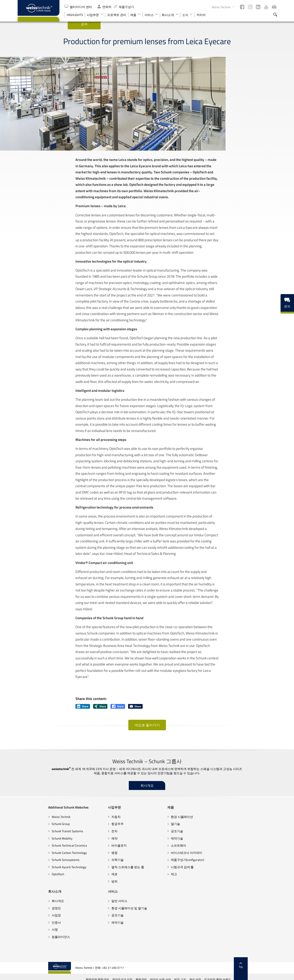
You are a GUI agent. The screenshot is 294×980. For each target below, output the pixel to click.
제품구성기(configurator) (157, 880)
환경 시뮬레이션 (151, 837)
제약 (84, 859)
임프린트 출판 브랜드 (248, 974)
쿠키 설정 (226, 974)
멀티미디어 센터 (79, 7)
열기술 (145, 844)
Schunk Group (30, 844)
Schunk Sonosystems (35, 880)
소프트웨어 (148, 866)
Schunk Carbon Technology (39, 873)
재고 (143, 895)
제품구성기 (124, 7)
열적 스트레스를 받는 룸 (97, 887)
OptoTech (27, 895)
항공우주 (87, 844)
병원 (84, 873)
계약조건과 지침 (153, 974)
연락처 (104, 7)
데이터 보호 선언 (191, 974)
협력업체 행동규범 (128, 974)
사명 (203, 866)
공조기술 (146, 852)
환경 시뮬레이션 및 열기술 (39, 929)
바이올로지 (88, 866)
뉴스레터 (274, 7)
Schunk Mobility (31, 859)
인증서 (205, 859)
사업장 (205, 852)
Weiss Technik (30, 837)
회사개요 (147, 806)
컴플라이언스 (209, 873)
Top (271, 960)
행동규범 (172, 974)
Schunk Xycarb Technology (38, 887)
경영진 (205, 844)
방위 (84, 902)
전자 (84, 852)
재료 (84, 895)
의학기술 (87, 880)
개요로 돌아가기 (147, 746)
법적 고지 (211, 974)
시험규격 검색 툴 (152, 887)
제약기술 (146, 859)
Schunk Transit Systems (37, 852)
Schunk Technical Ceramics (39, 866)
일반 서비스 (29, 922)
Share (83, 727)
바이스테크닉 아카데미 (156, 873)
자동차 (85, 837)
